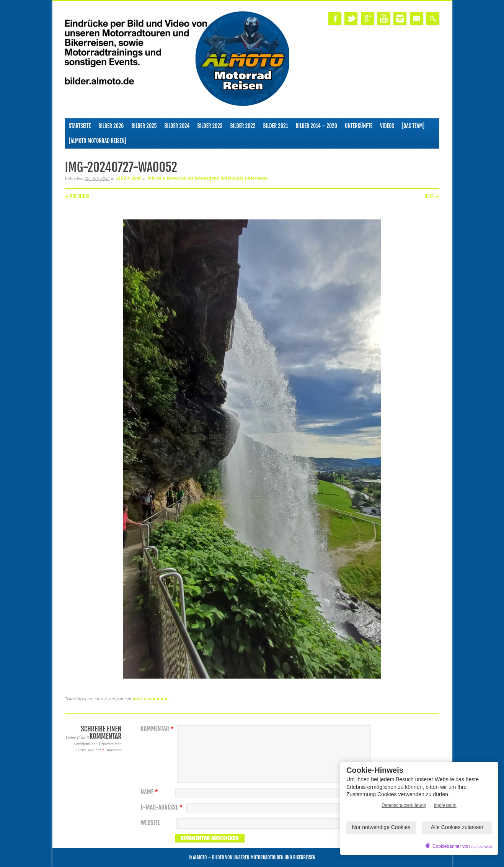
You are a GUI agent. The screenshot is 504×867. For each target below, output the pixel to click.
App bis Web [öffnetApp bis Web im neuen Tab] (481, 847)
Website (150, 823)
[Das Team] (413, 126)
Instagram (400, 19)
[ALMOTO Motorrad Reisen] (98, 141)
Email (416, 19)
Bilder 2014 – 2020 (316, 126)
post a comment (150, 699)
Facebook (335, 19)
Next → (432, 196)
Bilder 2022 (243, 126)
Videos (387, 126)
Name (150, 792)
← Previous (77, 196)
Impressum (445, 805)
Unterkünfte (359, 126)
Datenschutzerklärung (404, 805)
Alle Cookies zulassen (457, 827)
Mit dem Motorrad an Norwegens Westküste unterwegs (208, 178)
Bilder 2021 (275, 126)
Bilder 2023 (210, 126)
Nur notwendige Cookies (381, 827)
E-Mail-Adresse (163, 807)
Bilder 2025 (144, 126)
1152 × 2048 (129, 178)
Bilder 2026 (111, 126)
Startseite (80, 126)
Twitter (351, 19)
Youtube (384, 19)
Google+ (367, 19)
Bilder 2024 (177, 126)
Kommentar (158, 729)
